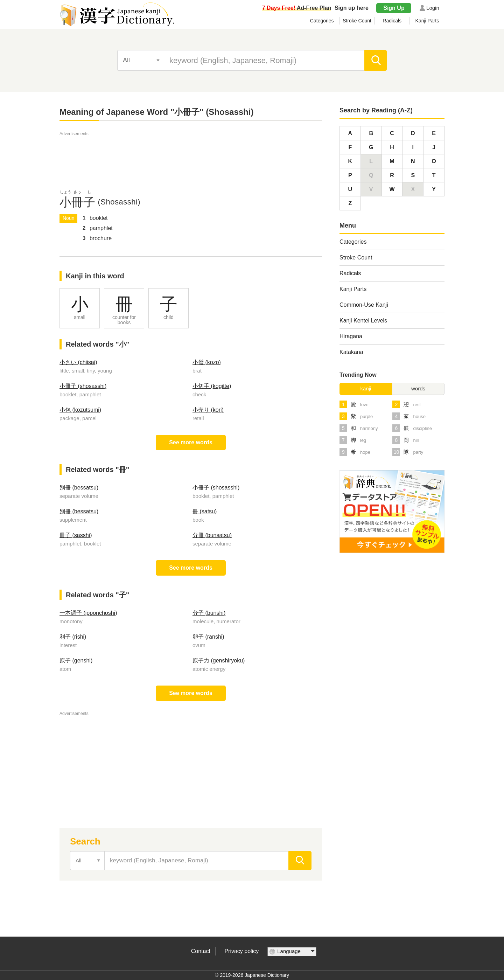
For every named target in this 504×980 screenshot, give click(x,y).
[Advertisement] (191, 153)
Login (433, 8)
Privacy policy (241, 951)
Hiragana (351, 336)
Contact (201, 951)
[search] (376, 60)
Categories (322, 21)
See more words (191, 442)
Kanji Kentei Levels (363, 321)
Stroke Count (357, 21)
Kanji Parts (427, 21)
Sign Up (394, 8)
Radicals (392, 21)
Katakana (351, 352)
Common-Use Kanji (364, 305)
